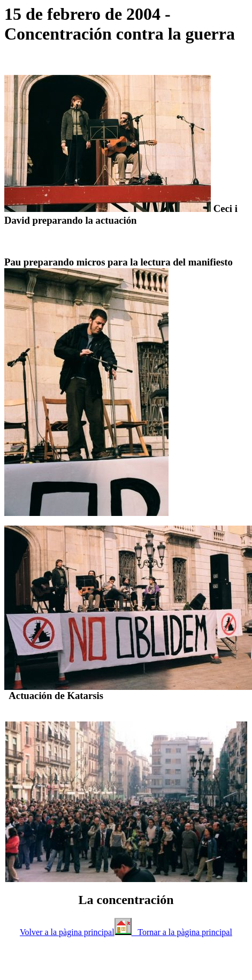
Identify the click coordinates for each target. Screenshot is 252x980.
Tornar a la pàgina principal (182, 932)
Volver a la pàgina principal (67, 932)
